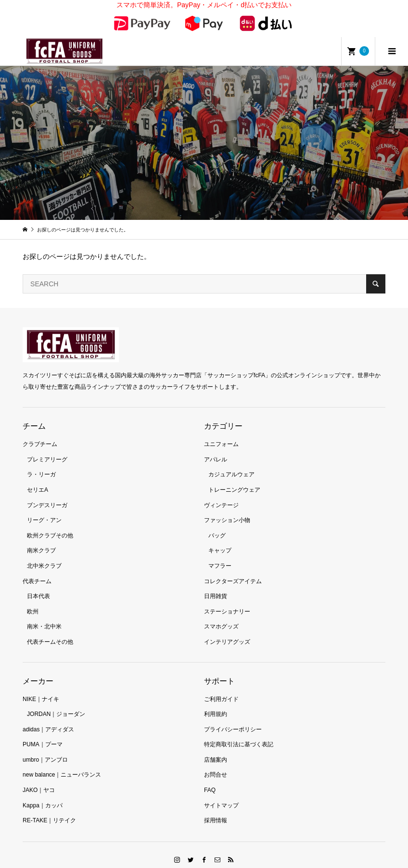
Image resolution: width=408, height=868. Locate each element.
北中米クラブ (44, 553)
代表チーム (37, 569)
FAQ (210, 778)
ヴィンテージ (221, 493)
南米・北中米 (44, 614)
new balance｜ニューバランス (62, 763)
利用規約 (216, 702)
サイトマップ (221, 793)
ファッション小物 (227, 508)
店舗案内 (216, 747)
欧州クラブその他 (50, 523)
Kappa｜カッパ (43, 793)
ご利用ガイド (221, 687)
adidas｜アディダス (48, 717)
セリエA (38, 477)
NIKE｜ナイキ (41, 687)
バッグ (217, 523)
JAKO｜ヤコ (39, 778)
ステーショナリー (227, 599)
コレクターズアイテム (233, 569)
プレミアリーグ (47, 447)
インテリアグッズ (227, 629)
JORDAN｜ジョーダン (56, 702)
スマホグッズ (221, 614)
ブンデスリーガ (47, 493)
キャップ (220, 538)
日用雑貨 (216, 584)
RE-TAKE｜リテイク (49, 808)
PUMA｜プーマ (43, 732)
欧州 (33, 599)
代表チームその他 (50, 629)
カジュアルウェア (231, 462)
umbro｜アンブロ (45, 747)
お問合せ (216, 763)
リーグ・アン (44, 508)
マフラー (220, 553)
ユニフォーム (221, 432)
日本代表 (38, 584)
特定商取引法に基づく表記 (239, 732)
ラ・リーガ (41, 462)
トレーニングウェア (234, 477)
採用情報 (216, 808)
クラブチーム (40, 432)
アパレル (216, 447)
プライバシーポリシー (233, 717)
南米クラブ (41, 538)
